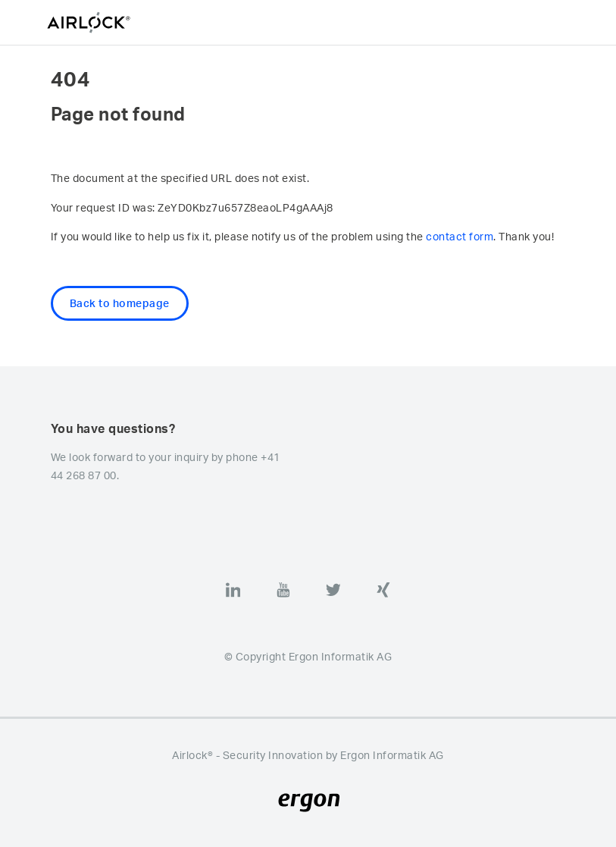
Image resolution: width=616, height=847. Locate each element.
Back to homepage (120, 303)
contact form (460, 236)
